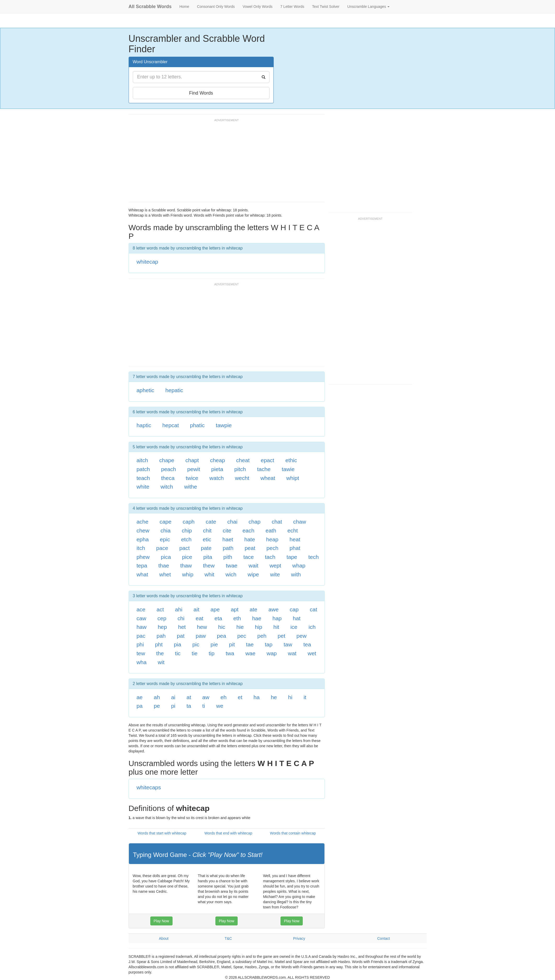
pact (185, 548)
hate (250, 539)
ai (173, 697)
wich (231, 574)
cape (165, 522)
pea (222, 636)
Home (184, 7)
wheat (268, 478)
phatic (197, 425)
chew (143, 530)
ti (204, 706)
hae (257, 618)
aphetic (145, 390)
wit (161, 662)
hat (297, 618)
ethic (291, 460)
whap (299, 566)
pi (173, 706)
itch (141, 548)
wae (251, 653)
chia (166, 530)
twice (192, 478)
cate (211, 522)
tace (249, 557)
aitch (142, 460)
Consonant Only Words (216, 7)
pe (157, 706)
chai (233, 522)
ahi (179, 609)
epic (165, 539)
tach (270, 557)
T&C (228, 938)
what (142, 574)
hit (276, 627)
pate (206, 548)
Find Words (201, 93)
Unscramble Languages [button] (369, 7)
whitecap (147, 262)
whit (209, 574)
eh (223, 697)
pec (242, 636)
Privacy (299, 938)
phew (143, 557)
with (296, 574)
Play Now (161, 921)
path (228, 548)
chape (167, 460)
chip (187, 530)
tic (178, 653)
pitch (240, 469)
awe (274, 609)
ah (157, 697)
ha (257, 697)
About (164, 938)
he (274, 697)
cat (313, 609)
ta (189, 706)
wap (272, 653)
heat (295, 539)
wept (275, 566)
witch (167, 487)
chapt (192, 460)
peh (262, 636)
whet (165, 574)
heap (272, 539)
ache (142, 522)
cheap (217, 460)
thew (209, 566)
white (143, 487)
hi (290, 697)
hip (259, 627)
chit (207, 530)
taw (288, 644)
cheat (243, 460)
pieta (217, 469)
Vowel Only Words (258, 7)
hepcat (171, 425)
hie (240, 627)
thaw (186, 566)
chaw (300, 522)
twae (232, 566)
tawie (288, 469)
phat (295, 548)
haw (142, 627)
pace (162, 548)
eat (200, 618)
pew (302, 636)
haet (228, 539)
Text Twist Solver (326, 7)
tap (269, 644)
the (160, 653)
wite (275, 574)
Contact (384, 938)
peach (168, 469)
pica (166, 557)
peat (250, 548)
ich (312, 627)
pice (187, 557)
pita (208, 557)
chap (255, 522)
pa (139, 706)
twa (230, 653)
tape (292, 557)
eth (237, 618)
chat (277, 522)
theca (168, 478)
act (160, 609)
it (305, 697)
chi (181, 618)
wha (142, 662)
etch (186, 539)
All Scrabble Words (150, 7)
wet (312, 653)
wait (253, 566)
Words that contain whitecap (293, 833)
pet (281, 636)
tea (307, 644)
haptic (144, 425)
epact (268, 460)
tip (211, 653)
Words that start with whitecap (162, 833)
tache (264, 469)
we (220, 706)
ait (196, 609)
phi (140, 644)
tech (314, 557)
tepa (142, 566)
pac (141, 636)
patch (143, 469)
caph (189, 522)
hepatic (174, 390)
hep (162, 627)
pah (161, 636)
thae (164, 566)
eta (218, 618)
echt (293, 530)
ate (253, 609)
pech (272, 548)
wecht (242, 478)
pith (228, 557)
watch (217, 478)
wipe (253, 574)
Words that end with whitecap (228, 833)
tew (141, 653)
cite (227, 530)
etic (207, 539)
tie (194, 653)
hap (277, 618)
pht (159, 644)
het (182, 627)
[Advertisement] (224, 163)
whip (188, 574)
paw (201, 636)
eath (271, 530)
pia (178, 644)
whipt (293, 478)
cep (162, 618)
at (189, 697)
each (248, 530)
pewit (194, 469)
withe (191, 487)
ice (294, 627)
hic (222, 627)
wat (292, 653)
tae (250, 644)
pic (196, 644)
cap (294, 609)
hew (202, 627)
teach (143, 478)
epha (143, 539)
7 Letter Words (292, 7)
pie (214, 644)
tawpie (224, 425)
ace (141, 609)
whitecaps (149, 787)
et (240, 697)
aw (206, 697)
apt (235, 609)
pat (181, 636)
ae (139, 697)
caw (141, 618)
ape (215, 609)
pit (232, 644)
